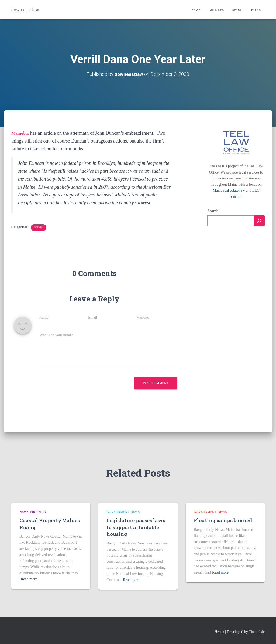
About (237, 10)
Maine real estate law (229, 190)
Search (213, 211)
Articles (216, 10)
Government (118, 512)
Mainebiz (20, 133)
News (196, 10)
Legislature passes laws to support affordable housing (136, 527)
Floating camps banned (223, 520)
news (38, 227)
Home (256, 10)
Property (38, 512)
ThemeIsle (257, 632)
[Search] (259, 221)
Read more (29, 579)
